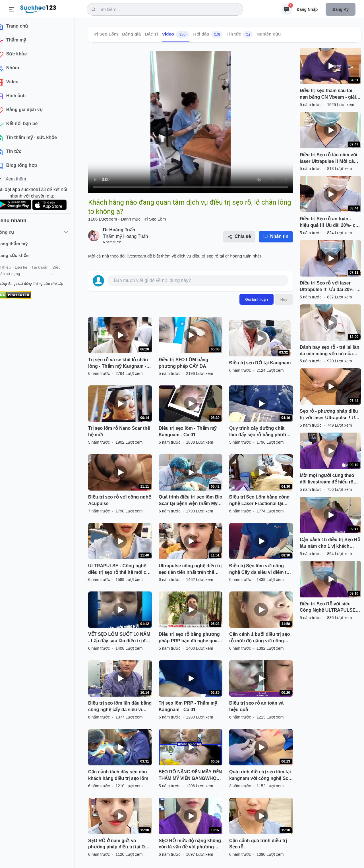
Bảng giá (131, 34)
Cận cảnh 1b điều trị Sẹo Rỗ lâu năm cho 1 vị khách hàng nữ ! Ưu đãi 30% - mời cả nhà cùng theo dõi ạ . (330, 543)
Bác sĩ (152, 34)
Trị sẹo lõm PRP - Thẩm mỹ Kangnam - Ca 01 (188, 706)
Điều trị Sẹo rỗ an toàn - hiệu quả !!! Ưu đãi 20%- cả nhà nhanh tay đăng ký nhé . (330, 223)
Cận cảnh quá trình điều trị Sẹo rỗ (258, 844)
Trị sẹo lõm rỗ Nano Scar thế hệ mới (119, 431)
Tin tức (240, 34)
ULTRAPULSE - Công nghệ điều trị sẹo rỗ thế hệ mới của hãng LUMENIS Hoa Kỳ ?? (120, 570)
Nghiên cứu (269, 34)
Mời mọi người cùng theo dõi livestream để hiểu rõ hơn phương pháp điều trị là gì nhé (330, 479)
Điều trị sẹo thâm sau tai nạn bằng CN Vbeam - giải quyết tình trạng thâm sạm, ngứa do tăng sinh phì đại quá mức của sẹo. (329, 94)
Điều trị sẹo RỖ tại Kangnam (260, 363)
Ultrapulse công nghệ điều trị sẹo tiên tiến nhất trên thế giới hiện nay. (190, 570)
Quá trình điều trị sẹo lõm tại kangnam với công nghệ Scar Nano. (261, 776)
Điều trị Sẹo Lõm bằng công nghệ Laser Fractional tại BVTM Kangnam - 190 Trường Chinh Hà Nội (261, 501)
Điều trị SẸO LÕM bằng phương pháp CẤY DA (183, 363)
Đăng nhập (307, 9)
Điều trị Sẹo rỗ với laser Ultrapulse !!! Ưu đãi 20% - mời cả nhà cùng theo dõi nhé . (328, 287)
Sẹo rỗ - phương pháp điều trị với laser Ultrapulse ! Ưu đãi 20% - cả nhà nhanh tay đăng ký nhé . (329, 415)
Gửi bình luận (257, 299)
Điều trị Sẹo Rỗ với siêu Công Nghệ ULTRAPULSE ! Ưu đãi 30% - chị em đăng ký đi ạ (330, 608)
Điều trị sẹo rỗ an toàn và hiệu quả (256, 706)
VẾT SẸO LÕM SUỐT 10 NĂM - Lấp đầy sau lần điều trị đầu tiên (120, 638)
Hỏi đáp (208, 34)
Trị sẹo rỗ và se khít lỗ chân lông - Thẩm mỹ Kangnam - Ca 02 (118, 364)
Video (176, 34)
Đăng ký (341, 9)
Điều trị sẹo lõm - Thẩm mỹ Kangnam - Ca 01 (188, 431)
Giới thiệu (13, 270)
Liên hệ (32, 270)
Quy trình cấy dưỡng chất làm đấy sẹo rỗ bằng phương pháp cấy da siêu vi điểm (260, 432)
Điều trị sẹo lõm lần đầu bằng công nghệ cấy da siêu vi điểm (120, 707)
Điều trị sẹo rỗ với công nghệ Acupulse (120, 500)
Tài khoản (50, 270)
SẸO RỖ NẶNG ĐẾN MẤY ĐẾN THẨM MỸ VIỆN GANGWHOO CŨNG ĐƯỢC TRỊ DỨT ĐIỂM (190, 776)
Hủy (284, 299)
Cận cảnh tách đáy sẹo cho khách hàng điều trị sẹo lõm (118, 775)
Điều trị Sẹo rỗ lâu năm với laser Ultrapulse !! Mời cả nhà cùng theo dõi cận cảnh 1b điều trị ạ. (330, 159)
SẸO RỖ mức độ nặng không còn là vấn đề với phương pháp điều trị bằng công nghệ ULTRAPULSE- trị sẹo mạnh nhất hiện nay (191, 844)
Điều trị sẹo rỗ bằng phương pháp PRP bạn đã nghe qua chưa (189, 638)
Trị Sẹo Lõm (105, 34)
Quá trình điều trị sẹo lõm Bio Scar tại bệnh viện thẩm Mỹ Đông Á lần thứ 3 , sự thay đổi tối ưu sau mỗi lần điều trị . (191, 501)
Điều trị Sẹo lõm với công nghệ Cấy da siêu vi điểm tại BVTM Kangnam (260, 570)
